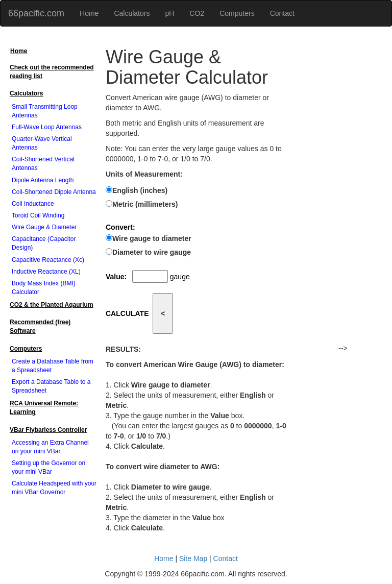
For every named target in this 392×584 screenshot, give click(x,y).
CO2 (197, 13)
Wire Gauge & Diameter (44, 227)
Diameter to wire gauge (152, 252)
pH (169, 13)
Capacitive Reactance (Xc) (48, 260)
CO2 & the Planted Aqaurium (52, 305)
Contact (282, 13)
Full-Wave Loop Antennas (47, 127)
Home (89, 13)
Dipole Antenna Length (43, 180)
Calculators (132, 13)
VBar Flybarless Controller (48, 430)
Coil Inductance (33, 204)
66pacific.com (36, 13)
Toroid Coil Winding (38, 215)
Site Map (193, 558)
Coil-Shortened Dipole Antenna (54, 192)
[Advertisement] (343, 190)
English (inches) (140, 190)
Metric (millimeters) (145, 204)
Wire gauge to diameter (152, 238)
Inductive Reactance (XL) (46, 272)
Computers (237, 13)
